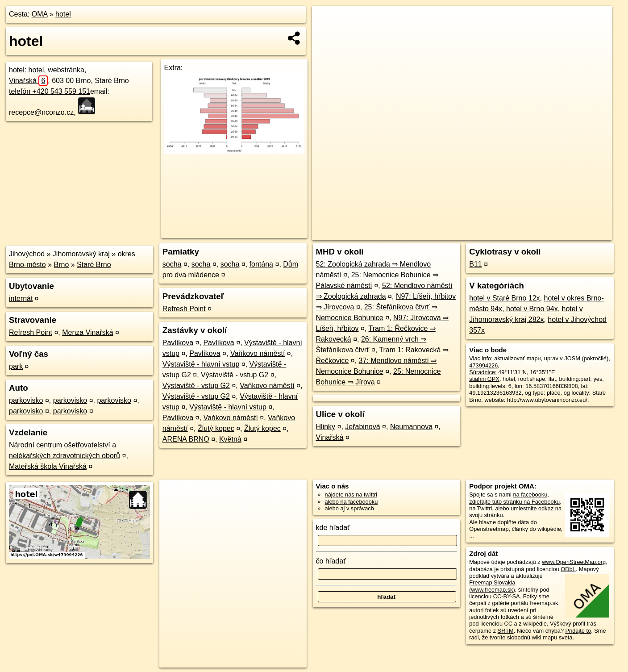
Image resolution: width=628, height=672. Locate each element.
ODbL (568, 569)
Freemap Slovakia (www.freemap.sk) (492, 586)
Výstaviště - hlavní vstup (201, 364)
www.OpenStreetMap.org (574, 562)
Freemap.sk (506, 234)
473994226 (483, 365)
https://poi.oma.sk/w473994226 (573, 234)
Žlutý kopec (216, 428)
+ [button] (327, 21)
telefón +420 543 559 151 (50, 91)
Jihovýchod (27, 254)
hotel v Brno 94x (532, 309)
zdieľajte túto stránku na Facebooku (514, 502)
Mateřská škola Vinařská (48, 466)
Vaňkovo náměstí (258, 353)
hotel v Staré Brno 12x (504, 298)
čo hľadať (331, 561)
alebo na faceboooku (351, 502)
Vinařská (28, 81)
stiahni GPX (484, 379)
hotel (63, 14)
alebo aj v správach (349, 508)
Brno (62, 265)
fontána (261, 264)
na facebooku (530, 495)
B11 (475, 264)
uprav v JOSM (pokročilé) (576, 358)
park (16, 366)
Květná (230, 439)
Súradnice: (483, 372)
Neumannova (411, 427)
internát (21, 298)
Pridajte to (578, 631)
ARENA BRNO (186, 439)
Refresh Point (31, 332)
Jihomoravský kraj (81, 254)
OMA (40, 14)
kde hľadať (333, 528)
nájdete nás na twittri (351, 495)
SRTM (506, 631)
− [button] (327, 35)
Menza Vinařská (87, 332)
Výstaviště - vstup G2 (235, 375)
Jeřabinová (362, 427)
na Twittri (480, 508)
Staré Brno (94, 265)
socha (172, 264)
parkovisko (26, 400)
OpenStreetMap (460, 234)
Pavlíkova (178, 343)
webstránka (66, 70)
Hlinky (326, 427)
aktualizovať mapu (517, 358)
